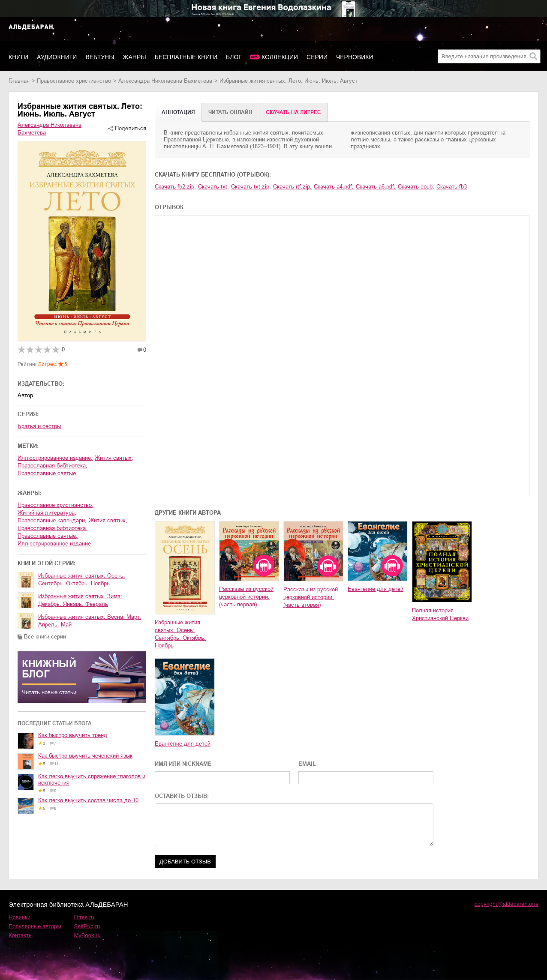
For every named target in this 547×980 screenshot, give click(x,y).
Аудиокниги (57, 57)
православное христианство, (56, 505)
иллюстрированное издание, (55, 458)
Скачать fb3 (452, 187)
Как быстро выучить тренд (73, 735)
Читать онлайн (230, 112)
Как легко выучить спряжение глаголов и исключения (92, 779)
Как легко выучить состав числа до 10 (88, 800)
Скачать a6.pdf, (376, 187)
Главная (19, 81)
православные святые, (48, 536)
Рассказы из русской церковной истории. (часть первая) (246, 597)
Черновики (355, 57)
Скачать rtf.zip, (292, 187)
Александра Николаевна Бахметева (165, 81)
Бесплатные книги (186, 57)
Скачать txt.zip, (251, 187)
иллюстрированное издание (54, 544)
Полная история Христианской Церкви (440, 614)
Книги (18, 57)
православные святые (47, 473)
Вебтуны (100, 57)
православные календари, (52, 520)
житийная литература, (47, 513)
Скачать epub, (416, 187)
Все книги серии (45, 637)
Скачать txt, (213, 187)
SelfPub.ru (87, 926)
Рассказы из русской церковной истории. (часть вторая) (311, 597)
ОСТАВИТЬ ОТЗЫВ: (182, 796)
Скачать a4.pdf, (334, 187)
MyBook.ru (87, 935)
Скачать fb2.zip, (175, 187)
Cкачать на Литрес (293, 112)
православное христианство (74, 81)
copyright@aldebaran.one (506, 904)
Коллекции (280, 57)
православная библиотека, (53, 466)
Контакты (21, 935)
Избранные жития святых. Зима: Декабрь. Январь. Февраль (80, 600)
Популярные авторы (35, 926)
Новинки (20, 917)
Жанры (135, 57)
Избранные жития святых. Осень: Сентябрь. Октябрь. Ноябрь (82, 580)
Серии (317, 57)
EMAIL (307, 764)
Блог (234, 57)
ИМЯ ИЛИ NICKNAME (183, 764)
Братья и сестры (39, 426)
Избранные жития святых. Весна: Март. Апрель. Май (90, 621)
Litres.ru (84, 917)
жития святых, (114, 458)
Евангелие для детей (376, 589)
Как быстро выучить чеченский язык (85, 756)
